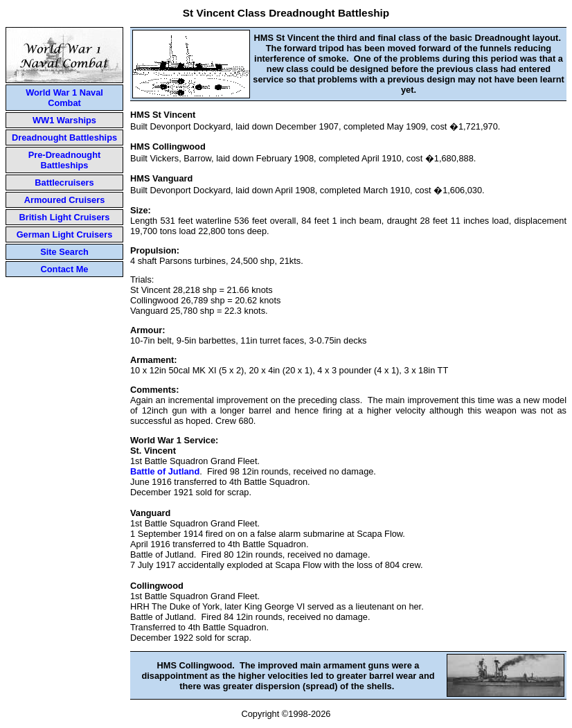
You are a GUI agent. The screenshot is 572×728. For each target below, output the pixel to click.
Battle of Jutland (165, 471)
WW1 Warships (64, 120)
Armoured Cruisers (65, 200)
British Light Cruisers (65, 217)
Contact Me (65, 269)
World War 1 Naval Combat (64, 98)
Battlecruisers (64, 183)
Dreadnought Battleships (64, 137)
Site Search (64, 252)
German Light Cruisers (65, 234)
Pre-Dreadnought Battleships (65, 160)
